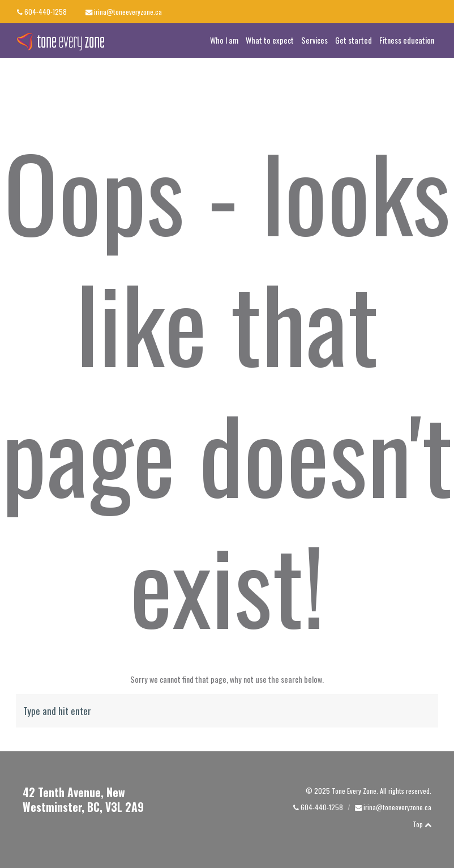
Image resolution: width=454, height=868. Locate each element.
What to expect (270, 40)
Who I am (224, 40)
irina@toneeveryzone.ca (128, 12)
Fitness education (407, 40)
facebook (414, 11)
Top (422, 824)
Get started (354, 40)
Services (314, 40)
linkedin (437, 11)
